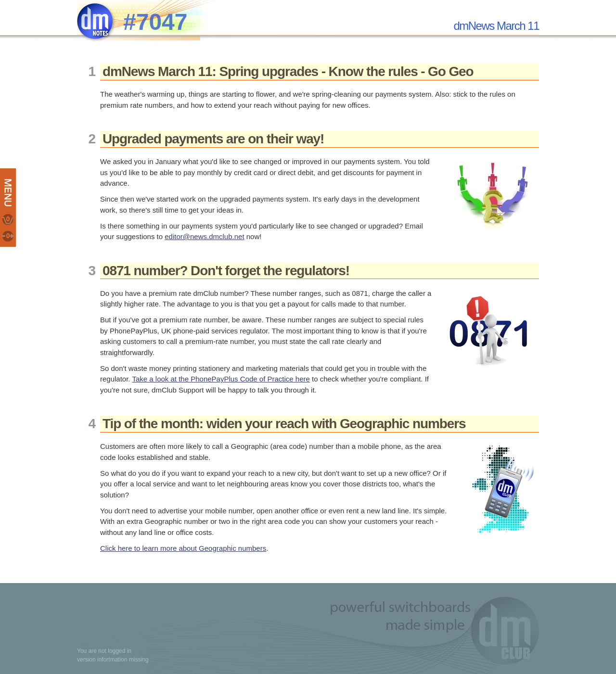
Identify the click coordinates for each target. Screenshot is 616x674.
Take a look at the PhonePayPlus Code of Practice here (221, 379)
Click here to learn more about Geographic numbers (183, 548)
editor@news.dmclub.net (204, 236)
